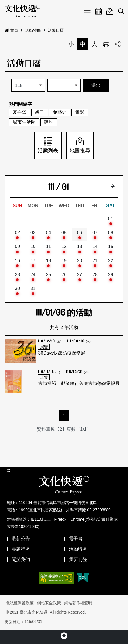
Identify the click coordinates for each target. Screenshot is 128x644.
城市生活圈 (24, 122)
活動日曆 (56, 30)
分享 (118, 44)
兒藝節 (60, 112)
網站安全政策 (49, 603)
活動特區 (33, 30)
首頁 (11, 30)
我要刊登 (78, 559)
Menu (87, 11)
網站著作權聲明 (78, 603)
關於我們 (21, 559)
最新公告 (21, 538)
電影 (80, 112)
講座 (49, 122)
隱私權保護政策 (20, 603)
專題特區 (21, 549)
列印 (106, 44)
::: (6, 25)
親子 (40, 112)
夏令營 (20, 112)
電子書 (76, 538)
